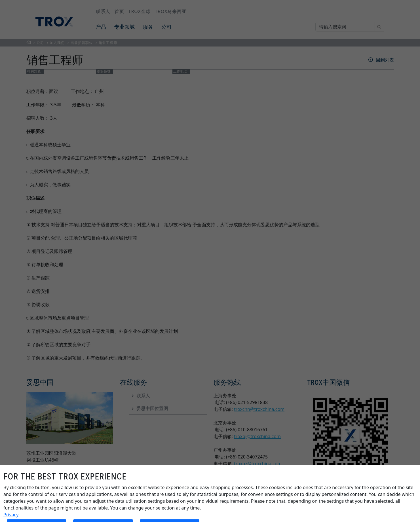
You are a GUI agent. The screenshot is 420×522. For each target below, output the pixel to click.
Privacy (11, 515)
